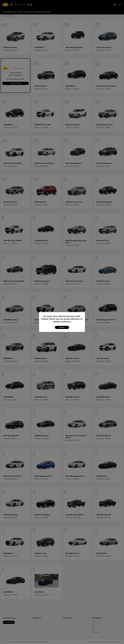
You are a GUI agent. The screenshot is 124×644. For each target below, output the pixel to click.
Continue (62, 327)
